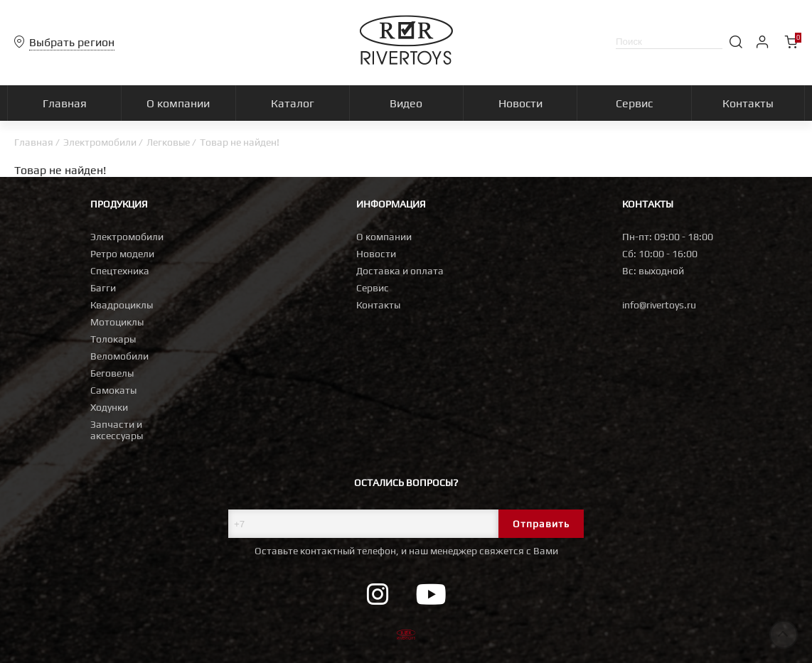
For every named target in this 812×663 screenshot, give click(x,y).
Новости (376, 254)
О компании (384, 237)
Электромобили (100, 142)
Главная (34, 142)
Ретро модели (122, 254)
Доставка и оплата (400, 271)
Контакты (378, 305)
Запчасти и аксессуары (117, 430)
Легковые (168, 142)
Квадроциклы (122, 305)
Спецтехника (120, 271)
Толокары (113, 339)
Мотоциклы (117, 322)
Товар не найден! (240, 142)
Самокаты (113, 390)
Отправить (541, 524)
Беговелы (112, 373)
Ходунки (109, 407)
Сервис (373, 288)
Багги (103, 288)
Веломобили (119, 356)
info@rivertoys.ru (659, 305)
